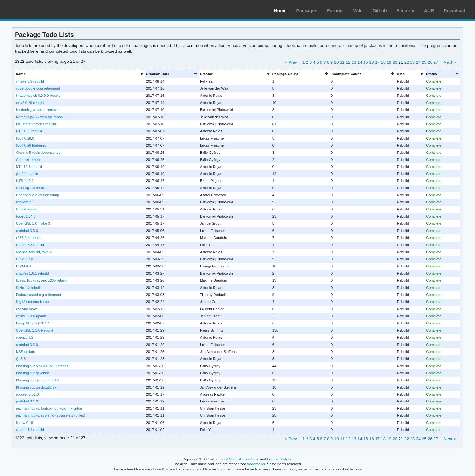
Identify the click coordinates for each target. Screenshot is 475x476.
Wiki (358, 11)
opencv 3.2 (25, 337)
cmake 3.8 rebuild (30, 245)
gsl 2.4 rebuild (27, 174)
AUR (429, 11)
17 (377, 62)
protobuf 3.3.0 (27, 231)
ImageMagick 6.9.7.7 (32, 323)
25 (424, 62)
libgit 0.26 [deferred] (32, 145)
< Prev (291, 62)
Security (405, 11)
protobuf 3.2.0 (27, 345)
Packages (307, 11)
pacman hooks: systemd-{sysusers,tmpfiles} (51, 415)
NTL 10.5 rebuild (29, 131)
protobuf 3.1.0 (27, 401)
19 (389, 62)
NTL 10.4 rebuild (29, 167)
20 (395, 62)
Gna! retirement (28, 160)
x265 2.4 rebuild (29, 238)
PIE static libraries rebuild (36, 124)
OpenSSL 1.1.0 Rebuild (35, 330)
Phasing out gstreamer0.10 (37, 380)
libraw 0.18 (24, 423)
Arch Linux (36, 10)
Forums (335, 11)
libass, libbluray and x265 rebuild (42, 280)
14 (360, 62)
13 (354, 62)
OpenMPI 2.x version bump (37, 195)
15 (365, 62)
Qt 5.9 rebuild (27, 209)
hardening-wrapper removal (38, 110)
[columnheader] (80, 74)
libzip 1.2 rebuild (29, 288)
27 (436, 62)
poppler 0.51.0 (27, 394)
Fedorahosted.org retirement (38, 295)
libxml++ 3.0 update (31, 316)
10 (336, 62)
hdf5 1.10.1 (25, 181)
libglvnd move (27, 309)
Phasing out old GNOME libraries (42, 366)
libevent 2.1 (25, 202)
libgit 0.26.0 (25, 138)
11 (342, 62)
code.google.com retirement (38, 88)
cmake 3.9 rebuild (30, 81)
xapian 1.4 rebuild (30, 430)
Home (280, 11)
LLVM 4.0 (23, 266)
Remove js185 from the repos (39, 117)
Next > (450, 62)
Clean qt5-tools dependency (38, 153)
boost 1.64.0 (26, 216)
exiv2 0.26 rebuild (30, 103)
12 (348, 62)
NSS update (25, 352)
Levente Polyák (279, 459)
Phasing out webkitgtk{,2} (36, 387)
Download (454, 11)
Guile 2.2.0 (24, 259)
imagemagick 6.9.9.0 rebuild (38, 96)
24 (418, 62)
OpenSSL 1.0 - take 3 (33, 223)
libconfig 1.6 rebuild (31, 188)
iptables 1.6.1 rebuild (32, 273)
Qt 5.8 (21, 359)
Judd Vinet (229, 459)
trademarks (256, 464)
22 (407, 62)
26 (430, 62)
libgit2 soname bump (32, 302)
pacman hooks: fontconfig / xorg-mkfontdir (49, 408)
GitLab (379, 11)
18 (383, 62)
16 (371, 62)
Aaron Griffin (249, 459)
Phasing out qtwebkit (32, 373)
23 (412, 62)
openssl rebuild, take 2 (34, 252)
